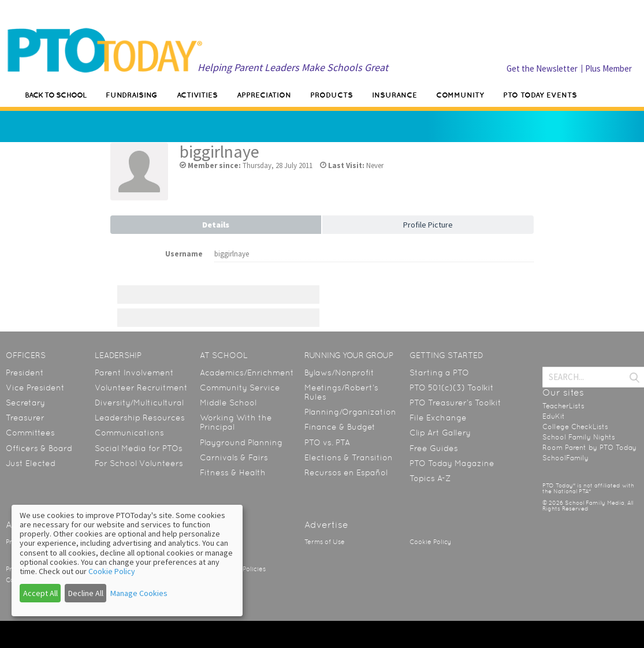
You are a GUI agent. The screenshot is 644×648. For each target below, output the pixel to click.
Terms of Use (325, 542)
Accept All (40, 593)
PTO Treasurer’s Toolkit (455, 403)
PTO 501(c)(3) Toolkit (452, 388)
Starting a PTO (439, 373)
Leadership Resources (140, 418)
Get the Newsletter (542, 68)
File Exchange (438, 418)
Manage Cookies (139, 593)
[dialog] (127, 561)
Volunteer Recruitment (141, 388)
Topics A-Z (430, 478)
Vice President (35, 388)
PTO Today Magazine (452, 463)
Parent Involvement (134, 373)
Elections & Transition (349, 457)
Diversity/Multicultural (139, 403)
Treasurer (25, 418)
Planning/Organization (350, 412)
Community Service (240, 388)
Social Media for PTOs (139, 448)
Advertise (326, 525)
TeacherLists (563, 406)
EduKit (554, 416)
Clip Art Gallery (440, 433)
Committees (30, 433)
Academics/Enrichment (247, 373)
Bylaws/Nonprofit (339, 373)
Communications (129, 433)
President (25, 373)
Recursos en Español (346, 472)
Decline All (86, 593)
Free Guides (434, 448)
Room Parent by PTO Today (589, 448)
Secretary (25, 403)
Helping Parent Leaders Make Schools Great (293, 67)
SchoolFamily (565, 458)
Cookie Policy (430, 542)
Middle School (228, 403)
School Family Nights (579, 437)
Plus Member (608, 68)
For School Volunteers (139, 463)
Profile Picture (428, 225)
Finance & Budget (340, 427)
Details (216, 225)
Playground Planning (241, 442)
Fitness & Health (233, 472)
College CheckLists (575, 427)
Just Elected (31, 463)
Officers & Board (39, 448)
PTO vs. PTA (327, 442)
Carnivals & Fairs (234, 457)
